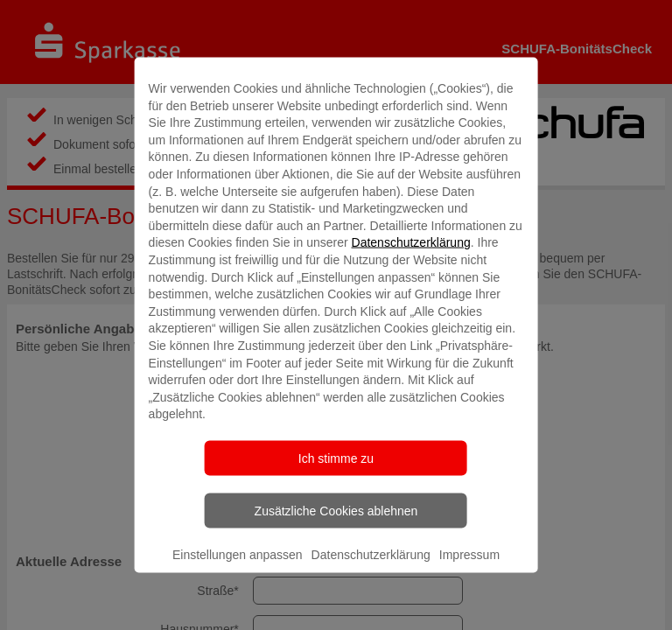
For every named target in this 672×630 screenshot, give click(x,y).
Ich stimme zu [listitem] (336, 458)
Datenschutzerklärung (411, 242)
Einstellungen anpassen (238, 554)
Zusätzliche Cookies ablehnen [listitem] (336, 510)
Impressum (469, 554)
